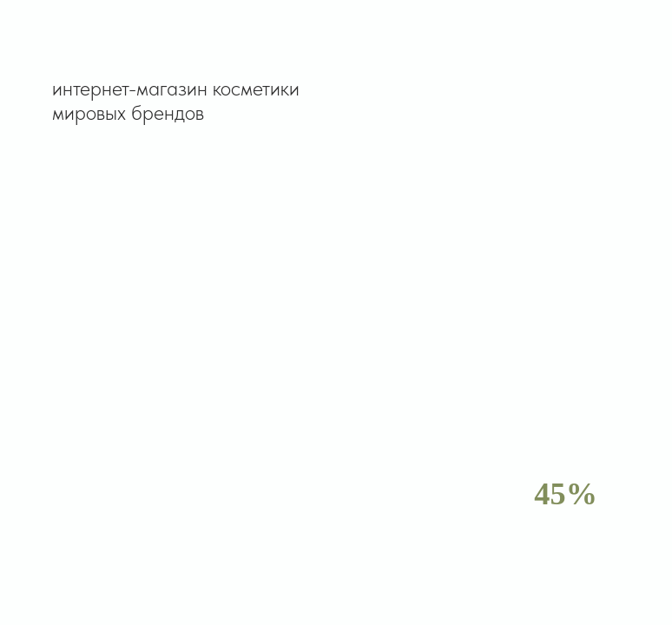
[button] (502, 43)
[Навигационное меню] (642, 43)
